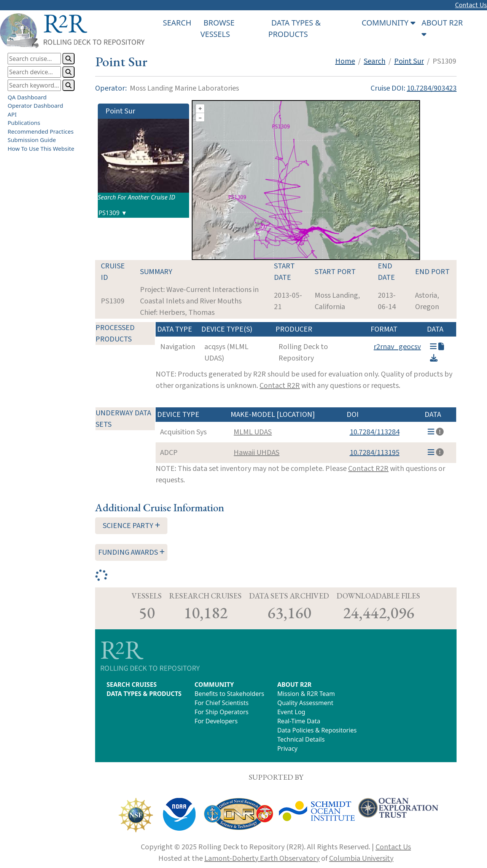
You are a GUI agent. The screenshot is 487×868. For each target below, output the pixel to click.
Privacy (287, 748)
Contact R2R (280, 386)
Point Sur (409, 61)
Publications (24, 123)
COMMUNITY (214, 685)
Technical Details (301, 739)
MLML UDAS (253, 432)
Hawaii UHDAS (256, 453)
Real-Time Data (299, 721)
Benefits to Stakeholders (229, 694)
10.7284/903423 (432, 88)
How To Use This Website (41, 148)
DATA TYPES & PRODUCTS (144, 694)
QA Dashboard (27, 97)
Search (375, 61)
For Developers (216, 721)
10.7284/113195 (375, 453)
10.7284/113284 (375, 432)
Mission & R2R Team (306, 694)
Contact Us (471, 5)
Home (345, 61)
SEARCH (177, 23)
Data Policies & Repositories (317, 730)
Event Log (291, 712)
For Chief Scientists (221, 703)
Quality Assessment (305, 703)
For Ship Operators (221, 712)
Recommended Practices (41, 131)
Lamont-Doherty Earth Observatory (262, 858)
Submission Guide (32, 140)
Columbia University (361, 858)
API (12, 114)
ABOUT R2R (294, 685)
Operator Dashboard (35, 105)
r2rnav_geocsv (397, 347)
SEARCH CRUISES (132, 685)
